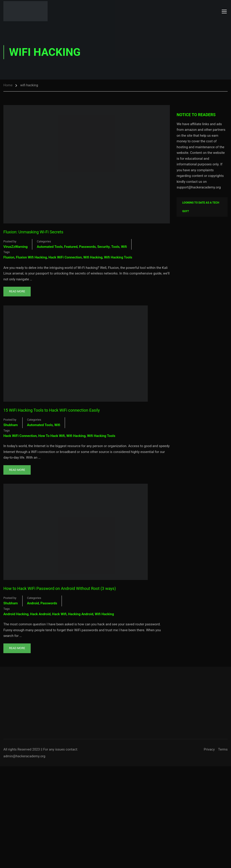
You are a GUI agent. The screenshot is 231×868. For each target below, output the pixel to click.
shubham (11, 425)
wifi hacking (93, 257)
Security (103, 247)
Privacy (209, 749)
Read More (17, 290)
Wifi (124, 247)
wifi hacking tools (118, 257)
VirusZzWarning (15, 247)
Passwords (87, 247)
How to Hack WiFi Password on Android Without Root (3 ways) (60, 588)
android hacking (16, 614)
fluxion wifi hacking (32, 257)
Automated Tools (50, 247)
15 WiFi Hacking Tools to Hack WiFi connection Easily (52, 410)
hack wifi (59, 614)
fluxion (9, 257)
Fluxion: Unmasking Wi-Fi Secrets (33, 232)
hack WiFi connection (65, 257)
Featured (71, 247)
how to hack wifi (52, 436)
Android (33, 603)
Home (8, 85)
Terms (223, 749)
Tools (115, 247)
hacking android (81, 614)
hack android (40, 614)
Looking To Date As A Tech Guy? (201, 207)
